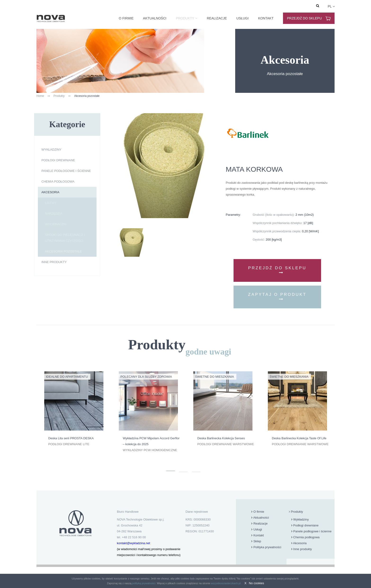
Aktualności (155, 18)
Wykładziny (51, 150)
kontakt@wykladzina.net (133, 543)
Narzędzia (54, 213)
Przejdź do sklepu (309, 18)
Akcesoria (50, 192)
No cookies (256, 583)
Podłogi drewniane (58, 160)
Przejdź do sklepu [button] (277, 270)
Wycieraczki (56, 224)
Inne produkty (54, 262)
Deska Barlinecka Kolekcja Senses (221, 438)
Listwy (51, 203)
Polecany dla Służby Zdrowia (146, 377)
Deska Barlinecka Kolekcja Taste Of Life (299, 438)
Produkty (185, 18)
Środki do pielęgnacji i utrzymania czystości (65, 238)
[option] (74, 409)
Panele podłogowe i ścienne (66, 171)
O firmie (126, 18)
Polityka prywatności (267, 547)
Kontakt (266, 18)
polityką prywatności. (144, 583)
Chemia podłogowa (58, 182)
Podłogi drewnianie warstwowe (226, 444)
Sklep (257, 541)
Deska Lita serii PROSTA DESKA (71, 438)
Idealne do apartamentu (67, 377)
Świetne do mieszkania (214, 377)
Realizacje (217, 18)
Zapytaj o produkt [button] (277, 297)
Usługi (243, 18)
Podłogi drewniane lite (69, 444)
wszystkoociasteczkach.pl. (226, 583)
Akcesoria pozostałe (63, 251)
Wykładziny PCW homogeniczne (150, 450)
